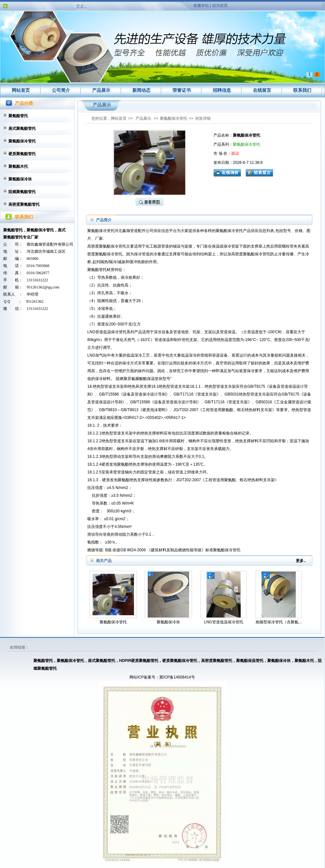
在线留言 (262, 90)
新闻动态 (141, 90)
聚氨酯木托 (18, 166)
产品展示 (101, 90)
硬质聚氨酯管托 (22, 154)
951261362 (35, 301)
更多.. (81, 6)
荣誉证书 (182, 90)
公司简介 (61, 90)
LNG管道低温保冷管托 (224, 622)
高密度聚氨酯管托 (24, 204)
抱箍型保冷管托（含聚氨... (279, 622)
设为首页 (220, 6)
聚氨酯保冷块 (20, 179)
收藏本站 (201, 6)
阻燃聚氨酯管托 (22, 192)
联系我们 (302, 90)
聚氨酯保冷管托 (22, 141)
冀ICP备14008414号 (177, 677)
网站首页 (21, 90)
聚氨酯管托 (18, 116)
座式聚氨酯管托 (22, 128)
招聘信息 (222, 90)
